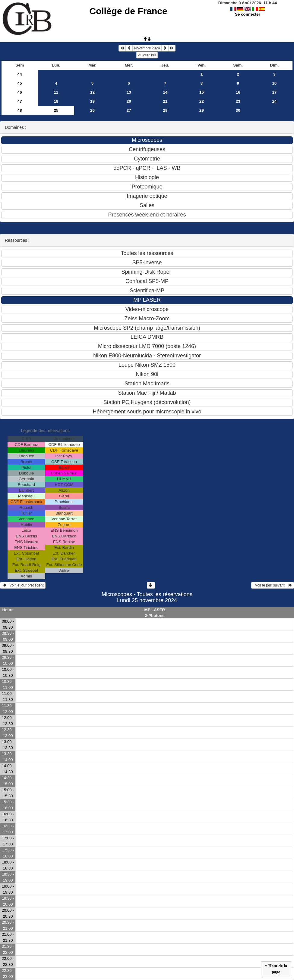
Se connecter (248, 14)
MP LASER (155, 610)
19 (92, 101)
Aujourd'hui (147, 55)
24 (274, 101)
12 (92, 92)
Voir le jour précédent (23, 585)
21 (165, 101)
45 (20, 83)
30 (238, 110)
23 (238, 101)
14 (165, 92)
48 (20, 110)
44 (20, 74)
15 (202, 92)
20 (129, 101)
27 (129, 110)
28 (165, 110)
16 (238, 92)
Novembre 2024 (147, 48)
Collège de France (128, 11)
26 (92, 110)
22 (202, 101)
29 (202, 110)
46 (20, 92)
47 (20, 101)
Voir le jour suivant (273, 585)
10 (274, 83)
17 (274, 92)
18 (56, 101)
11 (56, 92)
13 (129, 92)
